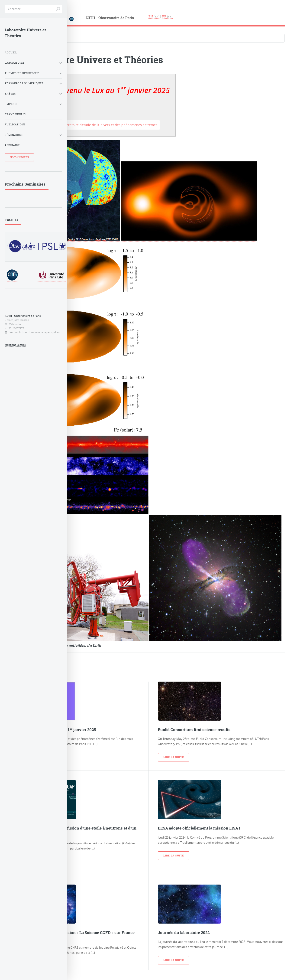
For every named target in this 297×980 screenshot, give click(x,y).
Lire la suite (174, 757)
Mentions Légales (15, 345)
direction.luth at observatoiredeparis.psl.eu (34, 332)
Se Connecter (19, 157)
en (151, 16)
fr (164, 16)
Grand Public (15, 114)
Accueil (11, 52)
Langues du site (23, 29)
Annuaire (12, 145)
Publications (15, 124)
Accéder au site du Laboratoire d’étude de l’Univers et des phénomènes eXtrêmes (94, 125)
